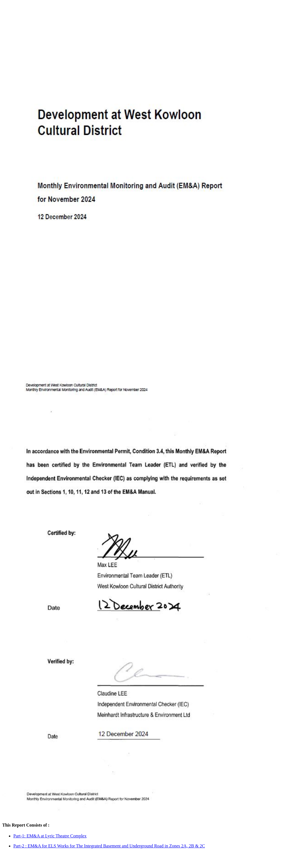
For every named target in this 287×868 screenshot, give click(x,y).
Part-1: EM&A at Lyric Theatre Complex (50, 836)
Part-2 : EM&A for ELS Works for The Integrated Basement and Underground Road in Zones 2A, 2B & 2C (109, 846)
